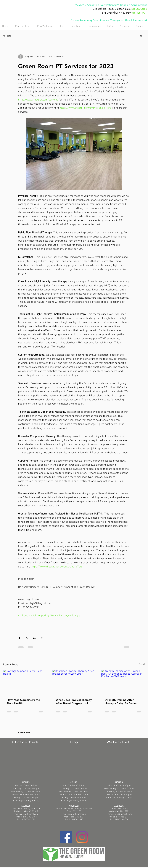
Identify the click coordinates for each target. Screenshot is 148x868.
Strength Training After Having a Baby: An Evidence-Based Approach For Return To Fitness (123, 702)
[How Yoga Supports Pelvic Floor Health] (25, 682)
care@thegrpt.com (77, 814)
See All (142, 664)
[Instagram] (82, 837)
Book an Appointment (133, 5)
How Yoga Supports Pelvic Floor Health (23, 702)
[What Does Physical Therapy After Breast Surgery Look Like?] (74, 682)
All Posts (7, 36)
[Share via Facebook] (20, 638)
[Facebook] (66, 837)
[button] (141, 36)
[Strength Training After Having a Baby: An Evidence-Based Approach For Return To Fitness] (123, 682)
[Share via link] (42, 638)
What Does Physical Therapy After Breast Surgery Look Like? (74, 702)
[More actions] (128, 57)
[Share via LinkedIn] (34, 638)
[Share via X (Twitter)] (27, 638)
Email (128, 21)
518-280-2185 (139, 9)
